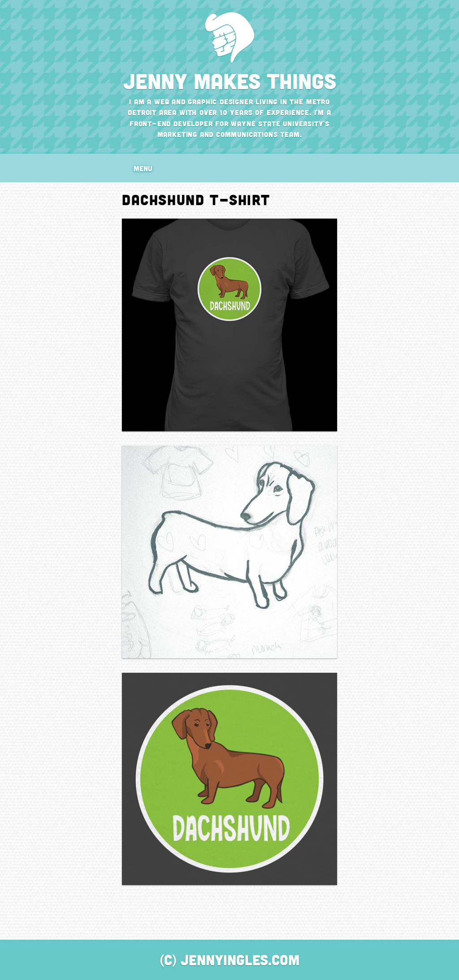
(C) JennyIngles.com (230, 960)
